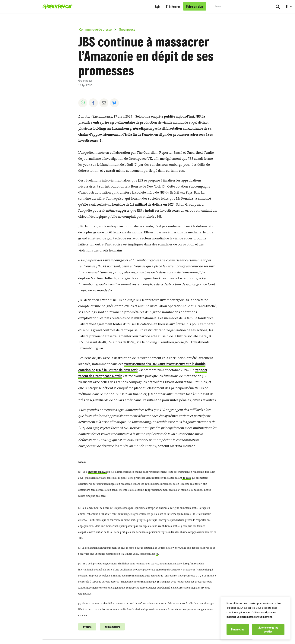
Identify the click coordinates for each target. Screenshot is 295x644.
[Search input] (238, 6)
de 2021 (186, 478)
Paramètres (238, 630)
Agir (157, 6)
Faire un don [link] (195, 6)
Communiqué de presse (95, 30)
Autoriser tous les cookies (268, 630)
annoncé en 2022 (97, 472)
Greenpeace (127, 30)
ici (157, 554)
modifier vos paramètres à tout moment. (249, 617)
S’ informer (173, 6)
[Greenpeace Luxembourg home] (56, 6)
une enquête (154, 116)
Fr (288, 6)
